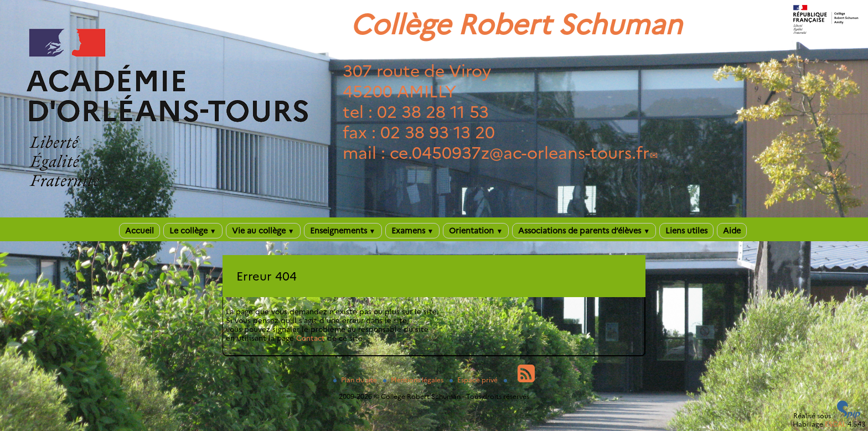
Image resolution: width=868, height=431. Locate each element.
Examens (413, 231)
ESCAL (835, 424)
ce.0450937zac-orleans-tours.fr (520, 153)
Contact (311, 338)
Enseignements (343, 231)
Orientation (476, 231)
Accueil (139, 231)
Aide (732, 231)
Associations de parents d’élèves (584, 231)
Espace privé (474, 380)
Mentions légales (414, 380)
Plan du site (356, 380)
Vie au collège (263, 231)
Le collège (193, 231)
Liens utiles (686, 231)
